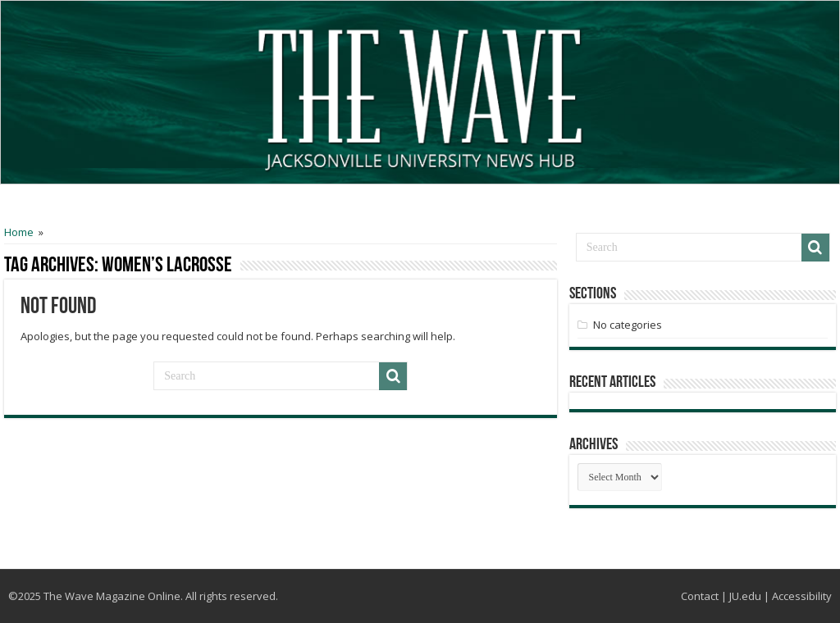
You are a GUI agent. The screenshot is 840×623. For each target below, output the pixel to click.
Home (19, 232)
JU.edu (745, 596)
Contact (700, 596)
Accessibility (802, 596)
